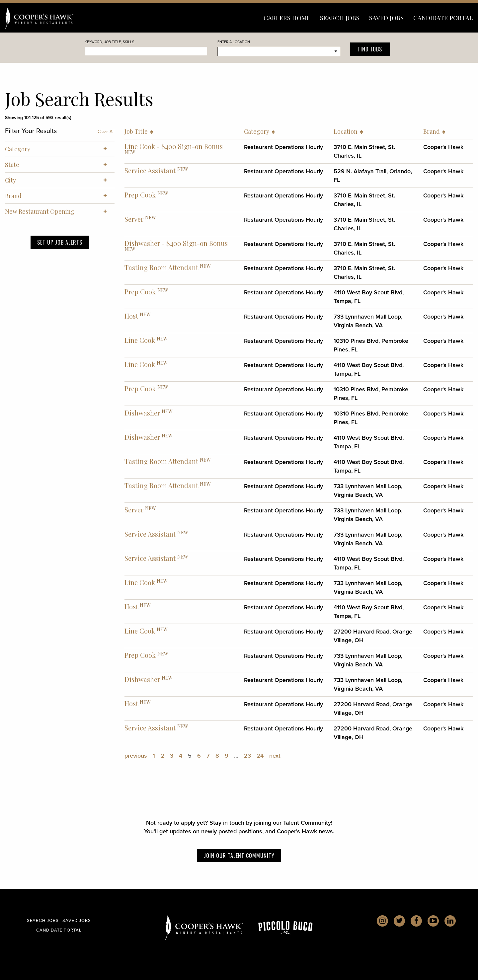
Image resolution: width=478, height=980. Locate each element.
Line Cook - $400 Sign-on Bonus (174, 146)
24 (260, 756)
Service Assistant (150, 170)
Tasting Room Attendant (161, 267)
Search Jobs (340, 18)
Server (134, 219)
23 (247, 756)
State (60, 165)
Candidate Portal (443, 18)
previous (136, 756)
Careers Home (287, 18)
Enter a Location (234, 42)
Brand (434, 131)
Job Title (139, 131)
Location (348, 131)
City (60, 180)
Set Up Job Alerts (60, 242)
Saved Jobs (386, 18)
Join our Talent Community (239, 856)
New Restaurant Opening (60, 211)
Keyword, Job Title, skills (109, 42)
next (275, 756)
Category (259, 131)
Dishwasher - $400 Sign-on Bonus (176, 243)
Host (131, 316)
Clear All (106, 132)
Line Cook (140, 340)
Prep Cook (140, 195)
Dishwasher (142, 413)
